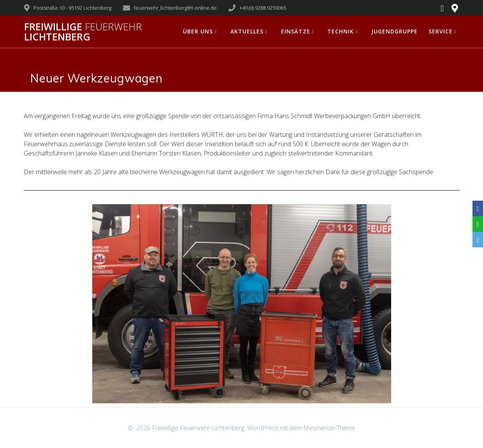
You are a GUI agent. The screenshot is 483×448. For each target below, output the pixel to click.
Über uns (198, 31)
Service (441, 31)
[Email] (478, 240)
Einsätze (296, 31)
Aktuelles (247, 31)
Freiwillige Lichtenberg (83, 32)
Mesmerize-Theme (329, 428)
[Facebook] (478, 208)
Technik (341, 31)
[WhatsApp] (478, 224)
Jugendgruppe (394, 31)
